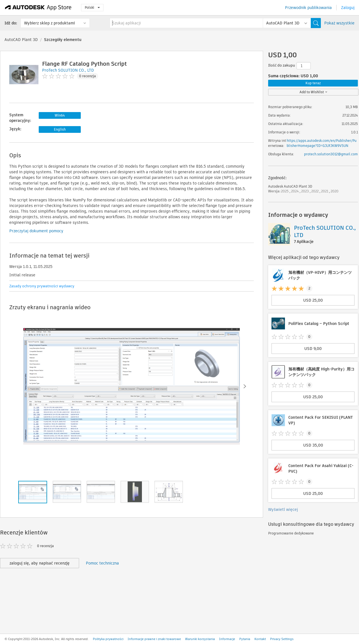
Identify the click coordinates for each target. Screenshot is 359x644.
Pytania (245, 639)
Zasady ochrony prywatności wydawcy (42, 286)
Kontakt (260, 639)
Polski (92, 7)
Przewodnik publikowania (308, 8)
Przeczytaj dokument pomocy (36, 231)
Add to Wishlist (313, 92)
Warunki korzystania (200, 639)
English (60, 129)
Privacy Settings (282, 639)
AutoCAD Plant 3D (21, 40)
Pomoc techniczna (102, 563)
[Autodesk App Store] (38, 8)
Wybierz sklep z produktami (50, 23)
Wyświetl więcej (283, 509)
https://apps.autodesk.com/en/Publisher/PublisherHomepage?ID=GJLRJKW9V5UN (322, 143)
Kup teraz (313, 83)
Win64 (60, 115)
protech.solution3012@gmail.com (331, 154)
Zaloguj (348, 8)
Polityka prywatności (108, 639)
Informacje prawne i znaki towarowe (154, 639)
